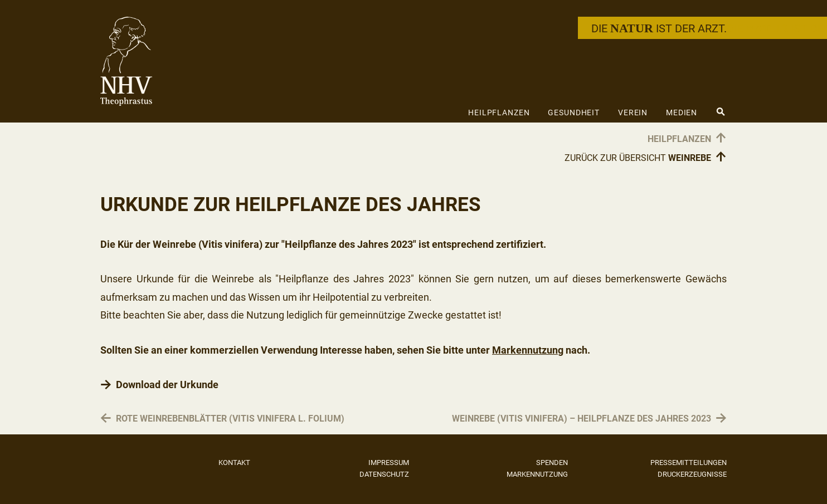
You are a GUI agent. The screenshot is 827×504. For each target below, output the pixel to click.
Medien (682, 112)
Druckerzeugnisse (692, 474)
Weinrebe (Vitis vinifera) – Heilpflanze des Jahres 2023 (582, 419)
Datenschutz (384, 474)
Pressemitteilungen (689, 463)
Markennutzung (528, 350)
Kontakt (234, 463)
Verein (633, 112)
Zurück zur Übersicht (646, 155)
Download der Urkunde (167, 385)
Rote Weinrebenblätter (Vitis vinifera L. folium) (230, 419)
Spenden (552, 463)
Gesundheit (574, 112)
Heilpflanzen (499, 112)
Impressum (389, 463)
